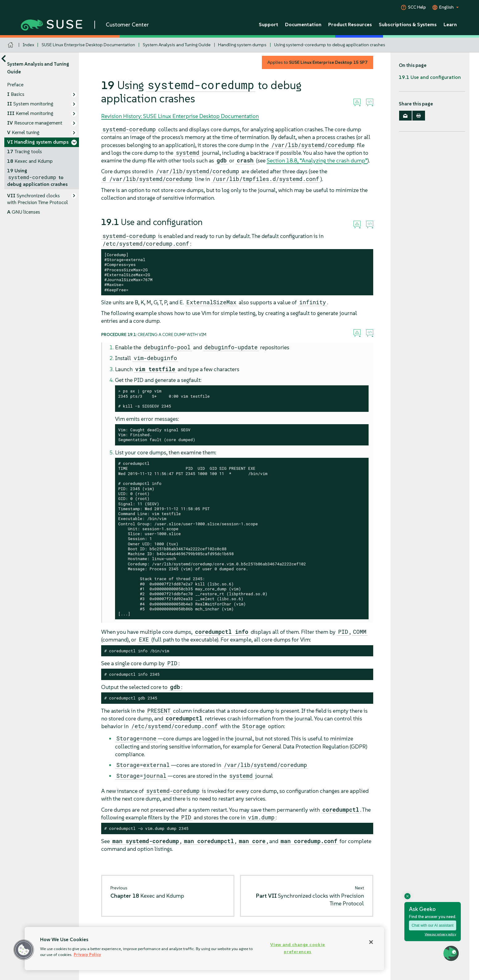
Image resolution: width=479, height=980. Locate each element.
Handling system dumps (242, 45)
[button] (24, 950)
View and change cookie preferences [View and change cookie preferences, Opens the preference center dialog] (298, 948)
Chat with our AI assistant (433, 925)
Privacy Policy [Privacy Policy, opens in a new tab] (87, 955)
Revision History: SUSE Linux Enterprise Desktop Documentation (180, 116)
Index (29, 45)
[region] (204, 949)
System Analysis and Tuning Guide (177, 45)
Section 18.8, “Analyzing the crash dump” (317, 160)
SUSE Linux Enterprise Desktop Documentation (88, 45)
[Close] (371, 942)
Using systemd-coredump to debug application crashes (330, 45)
